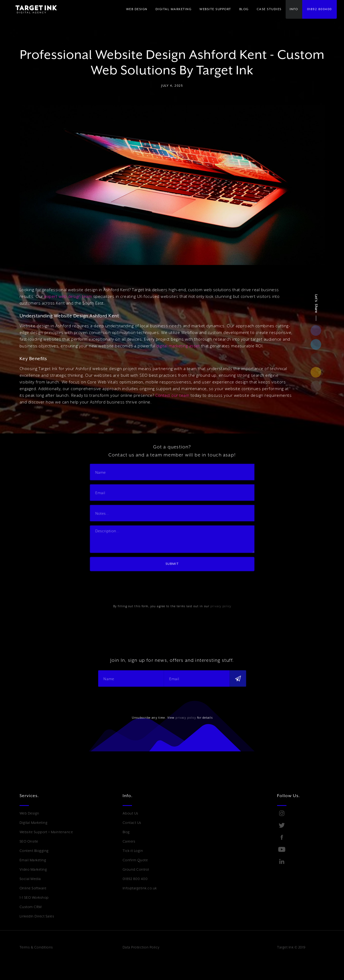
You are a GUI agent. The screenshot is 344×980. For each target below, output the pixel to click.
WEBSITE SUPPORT (215, 9)
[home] (32, 9)
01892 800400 (320, 9)
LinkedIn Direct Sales (37, 916)
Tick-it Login (133, 851)
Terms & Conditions (36, 947)
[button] (174, 9)
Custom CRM (31, 907)
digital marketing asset (178, 346)
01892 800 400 (135, 879)
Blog (126, 832)
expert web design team (68, 296)
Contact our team (172, 395)
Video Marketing (33, 869)
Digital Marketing (34, 823)
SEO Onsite (29, 841)
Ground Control (136, 869)
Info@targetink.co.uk (140, 888)
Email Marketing (33, 860)
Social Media (30, 879)
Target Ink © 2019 (291, 947)
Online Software (33, 888)
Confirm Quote (135, 860)
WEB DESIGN (137, 9)
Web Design (29, 813)
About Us (131, 813)
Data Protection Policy (141, 947)
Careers (129, 841)
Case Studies (269, 9)
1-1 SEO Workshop (34, 898)
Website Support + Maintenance (46, 832)
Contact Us (132, 823)
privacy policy (220, 605)
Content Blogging (34, 851)
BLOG (244, 9)
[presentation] (133, 585)
